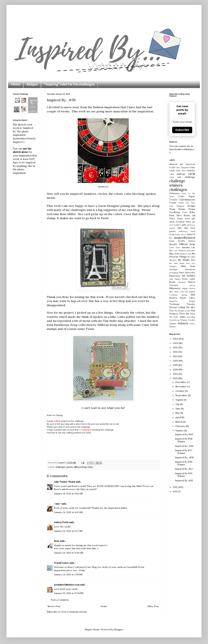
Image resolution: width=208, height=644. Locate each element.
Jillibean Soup (107, 325)
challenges (61, 467)
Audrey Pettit (61, 522)
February (181, 426)
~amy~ (57, 504)
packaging (174, 273)
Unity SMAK (150, 325)
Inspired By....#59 (184, 446)
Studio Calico (188, 298)
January (180, 431)
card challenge (177, 174)
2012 (176, 487)
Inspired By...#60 (184, 434)
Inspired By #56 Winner (184, 463)
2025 (176, 339)
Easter (185, 212)
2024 (176, 343)
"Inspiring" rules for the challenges (69, 84)
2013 (176, 378)
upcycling (191, 317)
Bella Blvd (181, 171)
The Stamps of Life (182, 311)
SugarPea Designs (182, 301)
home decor (181, 234)
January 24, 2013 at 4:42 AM (68, 512)
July (178, 404)
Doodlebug (175, 212)
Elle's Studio (183, 215)
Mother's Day (186, 254)
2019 (176, 365)
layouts (186, 247)
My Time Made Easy (180, 263)
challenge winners (177, 183)
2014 (176, 374)
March (179, 422)
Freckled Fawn (183, 222)
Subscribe (182, 130)
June (178, 409)
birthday (191, 170)
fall (194, 215)
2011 (175, 491)
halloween (183, 231)
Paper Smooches (187, 272)
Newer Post (54, 606)
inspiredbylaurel (185, 238)
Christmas (174, 193)
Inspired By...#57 (184, 469)
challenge (190, 177)
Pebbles (191, 276)
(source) (103, 186)
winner (173, 323)
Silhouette (175, 288)
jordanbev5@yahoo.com (67, 585)
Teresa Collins (177, 307)
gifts (184, 225)
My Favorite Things (182, 255)
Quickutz (182, 282)
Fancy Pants (176, 218)
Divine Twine (187, 209)
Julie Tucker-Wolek (65, 482)
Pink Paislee (175, 279)
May (178, 413)
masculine (191, 251)
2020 (176, 361)
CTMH (181, 203)
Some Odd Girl (181, 292)
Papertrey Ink (177, 276)
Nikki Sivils (188, 266)
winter (192, 324)
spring (184, 295)
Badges (32, 84)
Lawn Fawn (175, 248)
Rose (57, 541)
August (180, 400)
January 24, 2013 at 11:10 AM (69, 553)
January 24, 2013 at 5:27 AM (68, 531)
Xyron (172, 327)
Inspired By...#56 (184, 481)
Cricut (173, 203)
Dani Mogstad (177, 206)
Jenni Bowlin (177, 241)
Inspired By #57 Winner (184, 452)
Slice (171, 292)
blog (152, 297)
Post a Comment (60, 600)
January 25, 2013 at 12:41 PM (69, 593)
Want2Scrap (174, 320)
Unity (90, 467)
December (181, 382)
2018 (176, 370)
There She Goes (187, 314)
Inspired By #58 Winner (184, 440)
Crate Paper (187, 196)
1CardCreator (61, 563)
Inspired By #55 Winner (184, 475)
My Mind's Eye (187, 260)
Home (16, 84)
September (182, 395)
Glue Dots (190, 228)
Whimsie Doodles (188, 320)
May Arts (174, 254)
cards (192, 174)
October (180, 391)
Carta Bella (175, 177)
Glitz (180, 228)
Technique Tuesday (182, 304)
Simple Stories (189, 288)
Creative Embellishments (182, 200)
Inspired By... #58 (184, 457)
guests (70, 467)
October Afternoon (182, 269)
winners (183, 323)
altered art (176, 164)
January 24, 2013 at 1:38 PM (68, 575)
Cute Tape (190, 203)
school (192, 285)
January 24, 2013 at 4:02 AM (68, 494)
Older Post (153, 606)
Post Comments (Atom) (74, 612)
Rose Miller (68, 214)
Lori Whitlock (180, 251)
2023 (176, 347)
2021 (176, 356)
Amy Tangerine (183, 168)
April (178, 417)
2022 (176, 352)
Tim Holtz (174, 317)
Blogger (119, 629)
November (181, 386)
